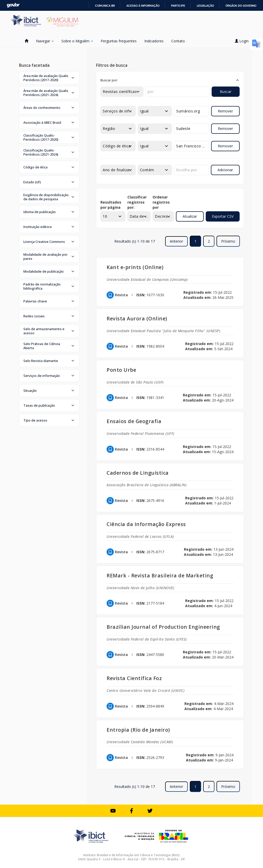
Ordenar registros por (161, 202)
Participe (178, 6)
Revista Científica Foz (134, 678)
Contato (178, 41)
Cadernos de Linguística (138, 473)
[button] (49, 78)
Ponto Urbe (121, 370)
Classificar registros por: (137, 202)
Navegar (45, 41)
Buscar (226, 92)
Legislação (205, 6)
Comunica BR (105, 6)
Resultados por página (111, 205)
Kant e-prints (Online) (135, 267)
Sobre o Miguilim (77, 41)
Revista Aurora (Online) (137, 318)
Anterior (176, 241)
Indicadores (154, 41)
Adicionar (225, 170)
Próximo (228, 241)
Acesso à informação (143, 6)
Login (243, 41)
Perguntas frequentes (119, 41)
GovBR (13, 5)
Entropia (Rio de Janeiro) (138, 730)
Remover (225, 111)
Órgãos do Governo (241, 6)
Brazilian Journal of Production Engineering (163, 627)
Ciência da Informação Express (146, 524)
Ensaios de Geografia (134, 421)
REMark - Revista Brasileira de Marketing (160, 575)
